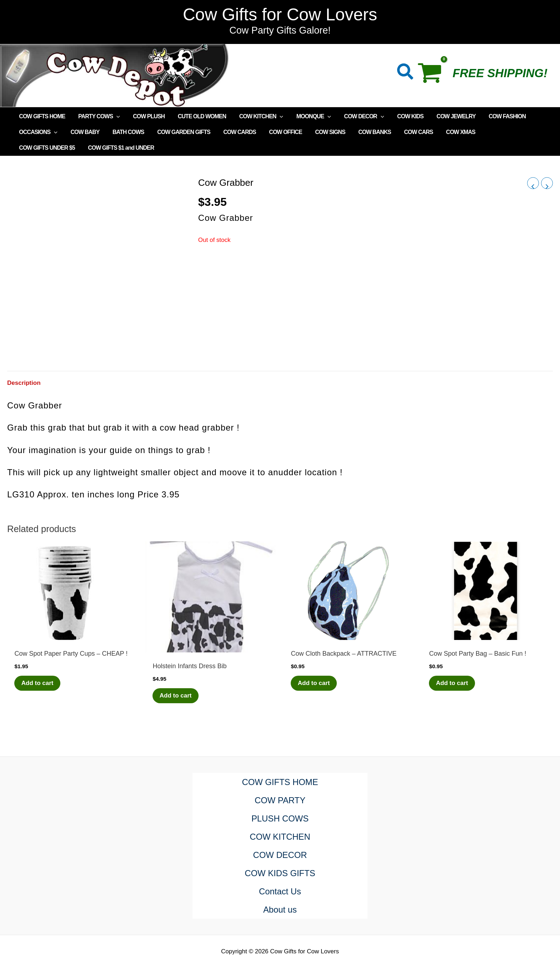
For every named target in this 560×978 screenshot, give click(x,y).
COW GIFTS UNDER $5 (499, 132)
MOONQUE (304, 116)
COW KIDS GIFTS (280, 873)
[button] (406, 73)
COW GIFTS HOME (41, 116)
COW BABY (83, 132)
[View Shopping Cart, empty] (433, 75)
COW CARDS (232, 132)
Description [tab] (24, 383)
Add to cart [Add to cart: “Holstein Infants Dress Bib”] (176, 696)
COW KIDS (398, 116)
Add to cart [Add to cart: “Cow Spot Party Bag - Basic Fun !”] (452, 683)
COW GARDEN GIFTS (178, 132)
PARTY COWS (97, 116)
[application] (114, 116)
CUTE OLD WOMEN (196, 116)
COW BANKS (362, 132)
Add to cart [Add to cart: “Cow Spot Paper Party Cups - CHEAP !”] (37, 683)
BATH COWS (124, 132)
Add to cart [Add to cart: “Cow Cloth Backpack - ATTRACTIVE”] (314, 683)
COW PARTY (280, 800)
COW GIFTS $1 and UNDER (51, 148)
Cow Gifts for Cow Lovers (280, 14)
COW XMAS (445, 132)
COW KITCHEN (254, 116)
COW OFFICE (276, 132)
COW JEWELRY (442, 116)
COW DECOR (353, 116)
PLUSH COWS (280, 818)
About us (280, 910)
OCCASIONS (37, 132)
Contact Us (280, 891)
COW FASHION (491, 116)
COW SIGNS (319, 132)
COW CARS (404, 132)
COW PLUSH (145, 116)
